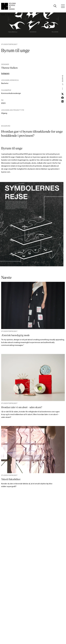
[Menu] (63, 6)
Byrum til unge (22, 15)
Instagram (5, 73)
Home (3, 15)
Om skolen (11, 15)
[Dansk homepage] (8, 6)
